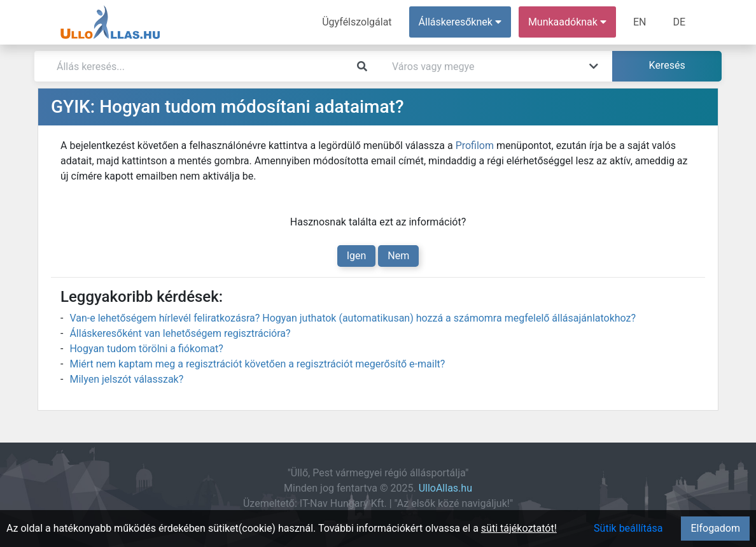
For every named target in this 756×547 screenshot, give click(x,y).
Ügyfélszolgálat (357, 22)
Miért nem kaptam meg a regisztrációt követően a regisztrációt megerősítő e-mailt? (257, 364)
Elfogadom (715, 528)
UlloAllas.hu (445, 488)
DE (679, 22)
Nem (398, 256)
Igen (357, 256)
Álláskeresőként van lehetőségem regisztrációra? (180, 333)
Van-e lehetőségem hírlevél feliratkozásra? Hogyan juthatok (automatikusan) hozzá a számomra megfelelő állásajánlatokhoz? (353, 318)
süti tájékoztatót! (519, 528)
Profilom (475, 146)
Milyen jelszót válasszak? (126, 379)
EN (640, 22)
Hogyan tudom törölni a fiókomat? (146, 349)
